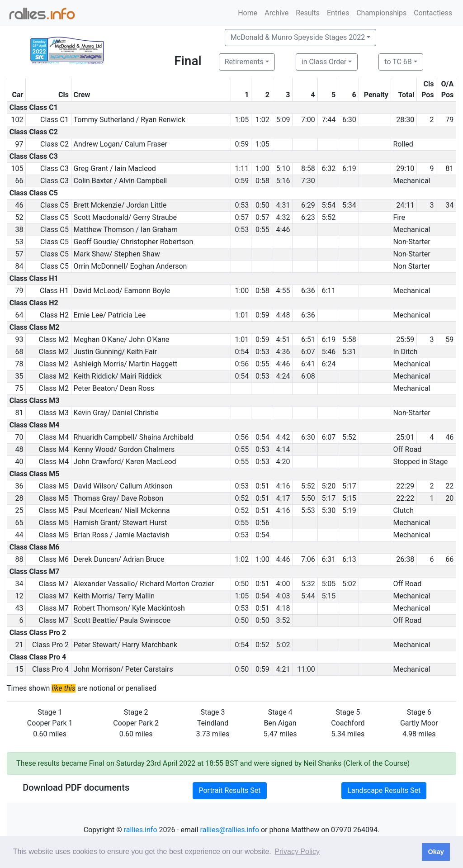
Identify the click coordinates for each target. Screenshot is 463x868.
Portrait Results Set (229, 790)
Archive (276, 13)
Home (248, 13)
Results (308, 13)
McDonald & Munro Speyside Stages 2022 (298, 37)
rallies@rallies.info (230, 830)
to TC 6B (398, 62)
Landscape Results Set (384, 790)
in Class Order (324, 62)
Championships (381, 13)
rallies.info (141, 830)
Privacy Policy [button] (297, 851)
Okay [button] (436, 852)
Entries (338, 13)
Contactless (433, 13)
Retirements (244, 62)
